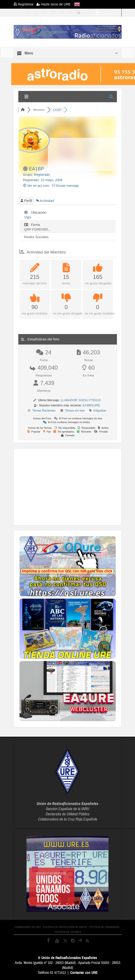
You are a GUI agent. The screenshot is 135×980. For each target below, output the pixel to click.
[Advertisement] (77, 486)
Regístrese (25, 4)
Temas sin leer (75, 410)
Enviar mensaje (65, 186)
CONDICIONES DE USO (28, 927)
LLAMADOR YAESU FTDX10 (81, 400)
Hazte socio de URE (54, 4)
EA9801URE (91, 405)
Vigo (28, 217)
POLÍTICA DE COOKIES (68, 932)
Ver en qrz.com (36, 186)
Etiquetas (100, 410)
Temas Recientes (44, 410)
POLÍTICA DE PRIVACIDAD (104, 927)
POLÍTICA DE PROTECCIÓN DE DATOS (65, 927)
